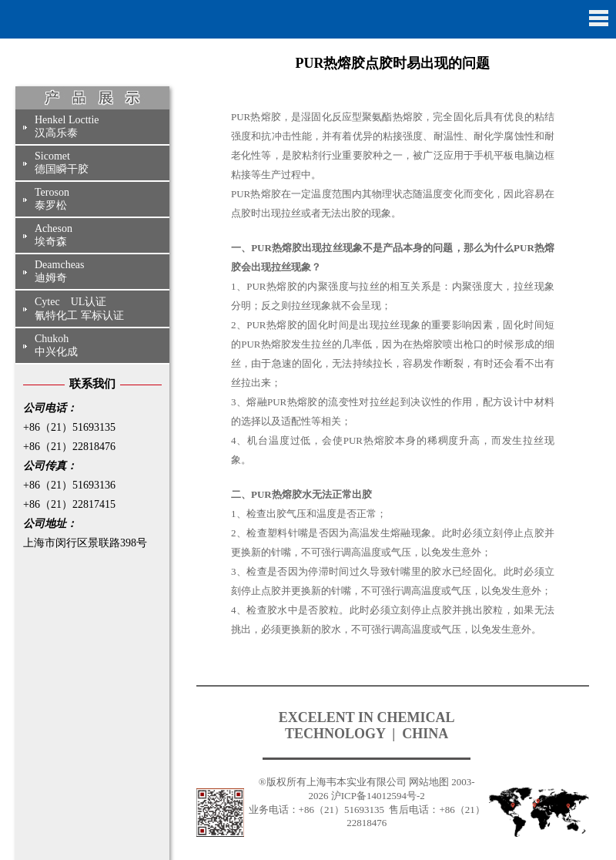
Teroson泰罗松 (52, 199)
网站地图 (429, 782)
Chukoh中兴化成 (56, 345)
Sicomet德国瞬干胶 (62, 163)
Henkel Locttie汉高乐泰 (67, 126)
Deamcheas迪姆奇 (60, 271)
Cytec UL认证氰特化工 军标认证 (79, 309)
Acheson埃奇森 (54, 235)
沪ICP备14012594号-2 (378, 796)
